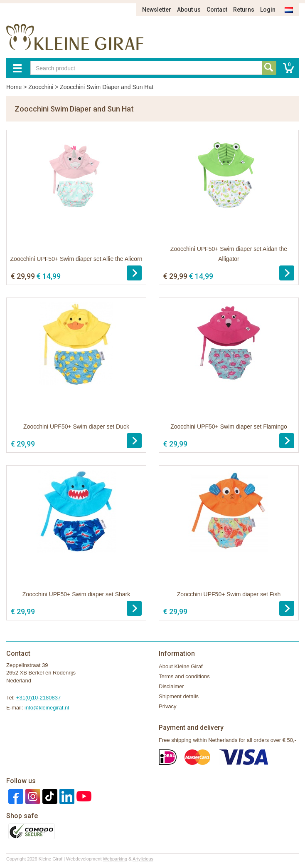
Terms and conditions (184, 676)
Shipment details (179, 696)
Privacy (168, 706)
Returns (244, 10)
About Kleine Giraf (181, 666)
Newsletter (157, 10)
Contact (217, 10)
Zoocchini (41, 87)
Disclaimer (171, 686)
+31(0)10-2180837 (38, 698)
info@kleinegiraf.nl (47, 708)
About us (189, 10)
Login (268, 10)
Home (14, 87)
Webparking (115, 859)
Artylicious (143, 859)
